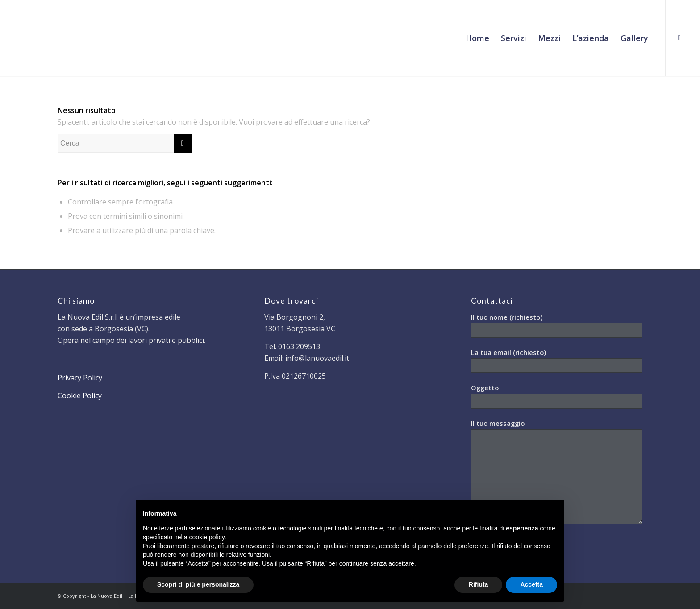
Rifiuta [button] (479, 584)
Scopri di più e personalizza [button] (198, 584)
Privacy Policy (80, 378)
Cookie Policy (80, 396)
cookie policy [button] (207, 537)
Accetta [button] (531, 584)
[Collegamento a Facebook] (679, 38)
